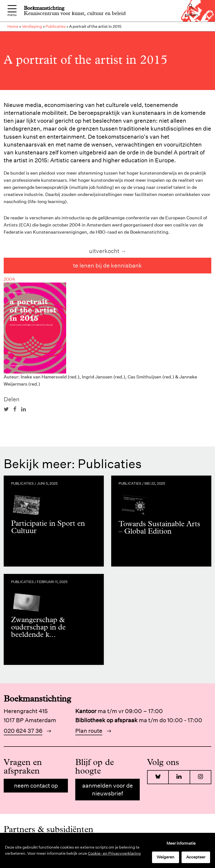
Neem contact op (36, 786)
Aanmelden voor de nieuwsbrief (107, 789)
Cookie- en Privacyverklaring (114, 853)
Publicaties (56, 26)
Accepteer (196, 857)
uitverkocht (104, 251)
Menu (12, 11)
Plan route (89, 731)
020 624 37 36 (23, 731)
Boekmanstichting (44, 8)
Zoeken (191, 10)
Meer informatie (181, 843)
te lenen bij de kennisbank (107, 265)
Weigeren (166, 857)
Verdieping (32, 26)
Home (13, 26)
